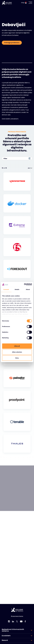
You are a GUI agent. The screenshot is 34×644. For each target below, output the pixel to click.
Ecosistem (6, 636)
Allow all (17, 346)
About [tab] (28, 289)
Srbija (24, 3)
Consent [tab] (6, 289)
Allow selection (17, 352)
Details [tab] (17, 289)
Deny (17, 358)
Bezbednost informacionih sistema (13, 630)
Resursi (5, 640)
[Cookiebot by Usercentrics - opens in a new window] (24, 284)
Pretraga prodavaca (12, 43)
